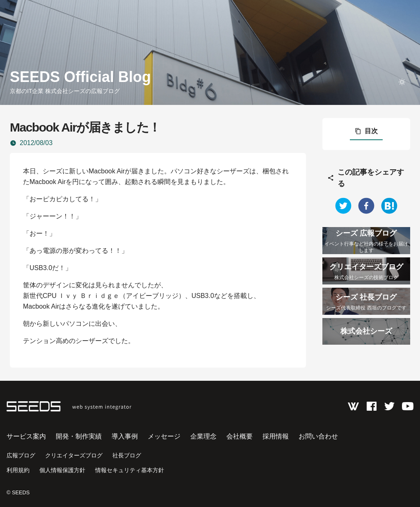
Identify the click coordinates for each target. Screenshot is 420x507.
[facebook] (366, 206)
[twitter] (343, 206)
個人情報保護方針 (62, 470)
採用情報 (276, 436)
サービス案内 (26, 436)
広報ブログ (21, 455)
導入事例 (125, 436)
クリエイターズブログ (74, 455)
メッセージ (164, 436)
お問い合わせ (318, 436)
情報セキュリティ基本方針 (130, 470)
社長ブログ (127, 455)
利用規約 (18, 470)
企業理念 (203, 436)
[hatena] (389, 206)
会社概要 (240, 436)
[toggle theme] (402, 82)
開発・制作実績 (79, 436)
